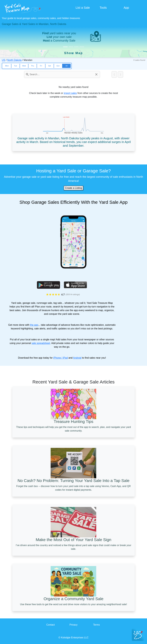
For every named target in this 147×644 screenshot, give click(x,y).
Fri (41, 66)
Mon (7, 66)
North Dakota (14, 60)
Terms (97, 625)
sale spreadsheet (41, 343)
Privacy (73, 625)
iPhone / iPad (61, 358)
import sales (70, 93)
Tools (103, 8)
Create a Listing (73, 188)
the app (34, 325)
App (126, 8)
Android (77, 358)
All (67, 66)
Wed (24, 66)
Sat (49, 66)
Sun (58, 66)
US (3, 60)
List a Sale (83, 8)
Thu (33, 66)
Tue (15, 66)
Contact (51, 625)
